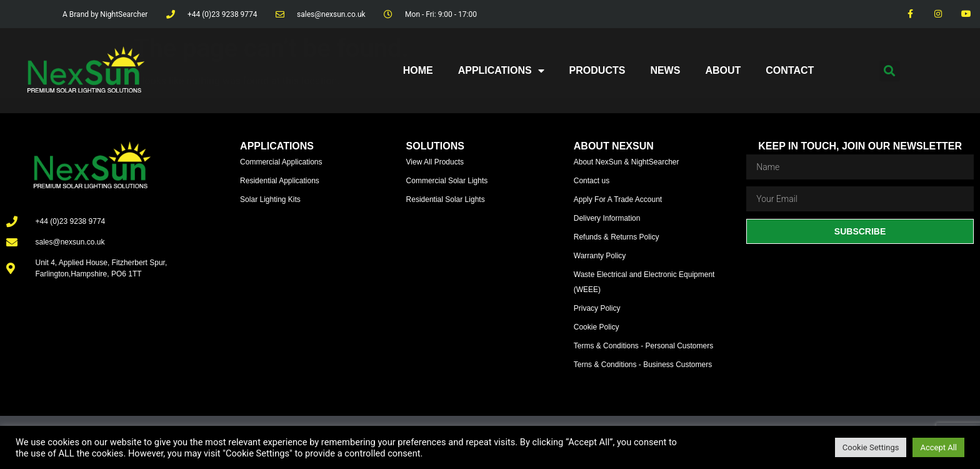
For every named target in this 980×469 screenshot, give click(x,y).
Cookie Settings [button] (871, 447)
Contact (790, 70)
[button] (890, 71)
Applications (501, 71)
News (665, 70)
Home (418, 70)
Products (597, 70)
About (723, 70)
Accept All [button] (938, 447)
